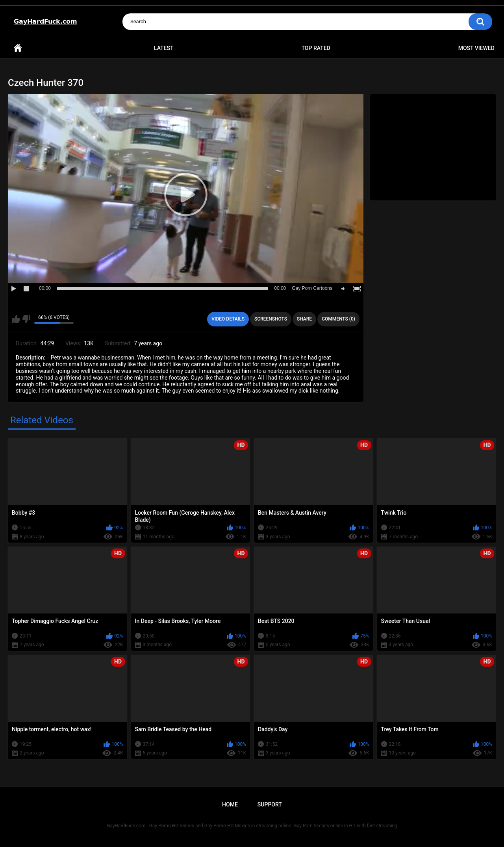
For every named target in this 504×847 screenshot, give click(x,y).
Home (18, 48)
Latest (164, 48)
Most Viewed (476, 48)
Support (270, 804)
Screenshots (271, 319)
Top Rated (316, 48)
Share (304, 319)
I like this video (16, 319)
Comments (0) (338, 319)
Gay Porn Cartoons (312, 288)
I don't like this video (26, 319)
